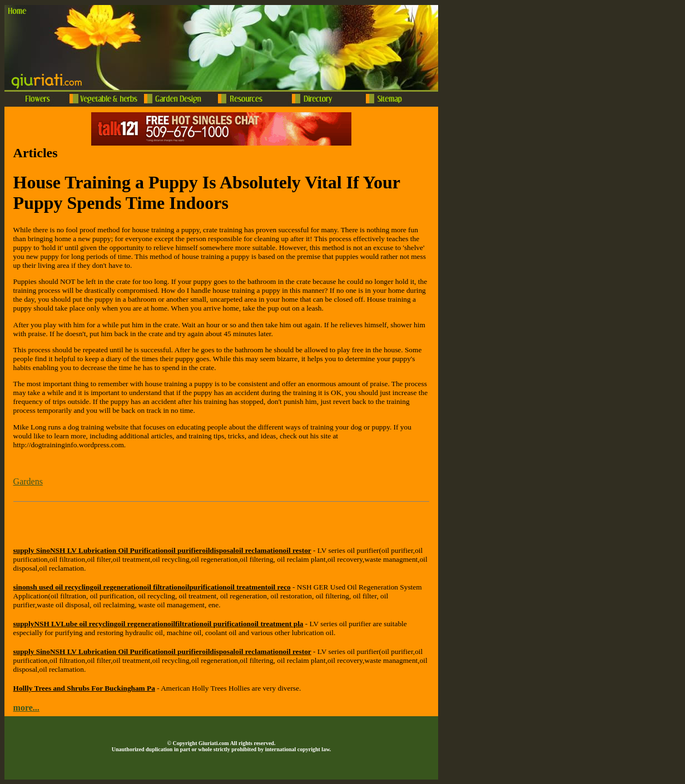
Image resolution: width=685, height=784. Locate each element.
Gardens (28, 481)
